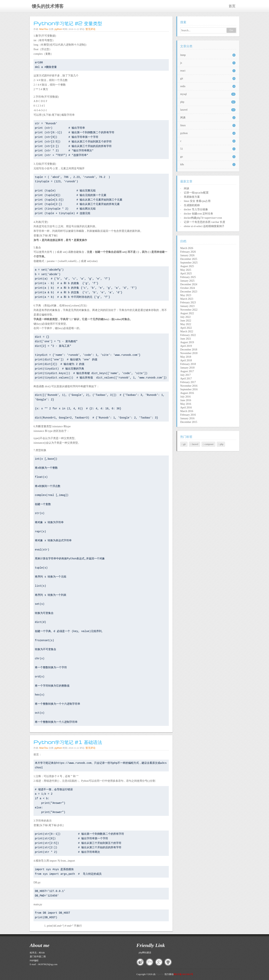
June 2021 (186, 339)
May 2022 (186, 324)
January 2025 (187, 281)
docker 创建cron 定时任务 (199, 214)
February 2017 (188, 382)
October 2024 (188, 288)
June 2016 (186, 400)
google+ (159, 962)
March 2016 (187, 411)
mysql (208, 94)
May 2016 (186, 404)
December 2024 (189, 284)
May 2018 (186, 357)
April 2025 (186, 274)
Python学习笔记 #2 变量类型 (68, 23)
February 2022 (188, 335)
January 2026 (187, 255)
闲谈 (208, 118)
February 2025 (188, 277)
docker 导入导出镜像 (196, 209)
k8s (208, 165)
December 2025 (189, 259)
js (208, 63)
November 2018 (189, 353)
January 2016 (187, 418)
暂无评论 (90, 29)
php (208, 102)
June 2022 (186, 321)
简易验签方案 (192, 197)
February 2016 (188, 415)
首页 (232, 6)
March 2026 (187, 248)
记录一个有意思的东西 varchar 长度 (205, 222)
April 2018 (186, 360)
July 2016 (185, 397)
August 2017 (187, 371)
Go (231, 30)
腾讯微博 (150, 962)
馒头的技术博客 (48, 6)
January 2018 (187, 368)
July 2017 (185, 375)
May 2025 (186, 270)
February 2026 (188, 252)
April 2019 (186, 346)
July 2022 (185, 317)
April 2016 (186, 408)
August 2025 (187, 266)
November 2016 (189, 386)
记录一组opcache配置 (196, 193)
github (168, 962)
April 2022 (186, 328)
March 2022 (187, 331)
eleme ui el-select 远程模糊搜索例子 (204, 226)
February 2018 (188, 364)
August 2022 (187, 313)
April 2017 (186, 379)
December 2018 (189, 350)
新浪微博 (140, 962)
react (208, 71)
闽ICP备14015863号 (183, 974)
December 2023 (189, 292)
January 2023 (187, 306)
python (58, 29)
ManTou (44, 29)
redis (208, 86)
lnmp (208, 55)
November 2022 (189, 310)
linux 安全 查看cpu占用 (197, 201)
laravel (208, 110)
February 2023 (188, 302)
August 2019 (187, 342)
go (208, 157)
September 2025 (189, 263)
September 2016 (189, 389)
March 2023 (187, 299)
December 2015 (189, 422)
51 (208, 149)
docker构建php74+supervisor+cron (203, 218)
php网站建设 (145, 953)
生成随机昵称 (192, 205)
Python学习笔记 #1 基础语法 (68, 742)
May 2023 (186, 295)
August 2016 (187, 393)
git (208, 79)
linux (208, 125)
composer (209, 444)
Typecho (160, 974)
